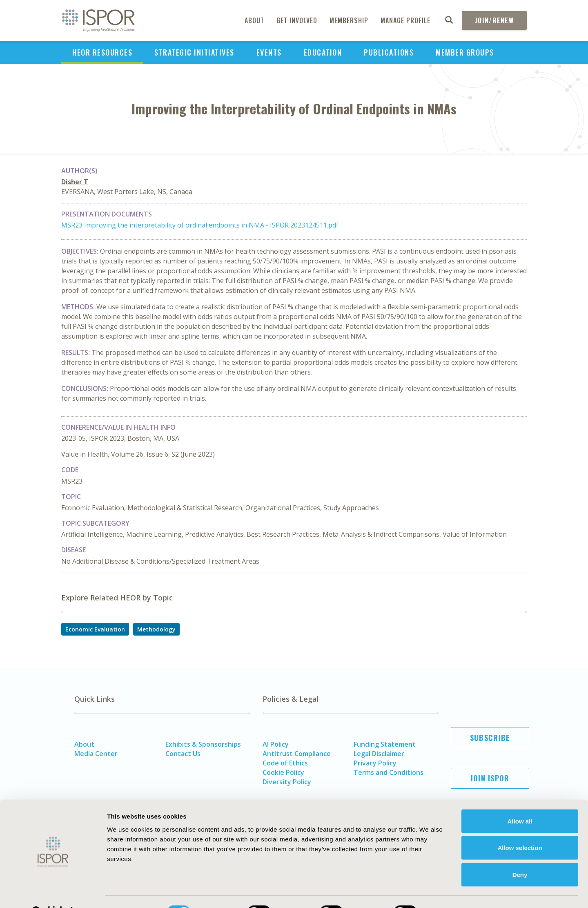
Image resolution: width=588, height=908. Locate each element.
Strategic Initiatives (194, 52)
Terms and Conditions (389, 772)
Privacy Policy (375, 763)
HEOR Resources (102, 52)
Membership (349, 20)
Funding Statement (385, 744)
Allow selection (520, 828)
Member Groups (465, 52)
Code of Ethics (285, 763)
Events (269, 52)
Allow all (520, 801)
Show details (451, 892)
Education (323, 52)
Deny (520, 854)
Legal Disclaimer (379, 754)
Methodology (156, 629)
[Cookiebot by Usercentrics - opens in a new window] (53, 892)
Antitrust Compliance (297, 754)
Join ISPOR (490, 778)
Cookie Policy (283, 772)
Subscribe (490, 738)
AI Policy (276, 744)
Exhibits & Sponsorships (203, 744)
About (254, 20)
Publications (389, 52)
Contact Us (183, 754)
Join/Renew (494, 20)
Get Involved (297, 20)
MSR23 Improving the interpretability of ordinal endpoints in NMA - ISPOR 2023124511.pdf (200, 225)
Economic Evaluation (95, 629)
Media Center (96, 754)
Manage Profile (405, 20)
